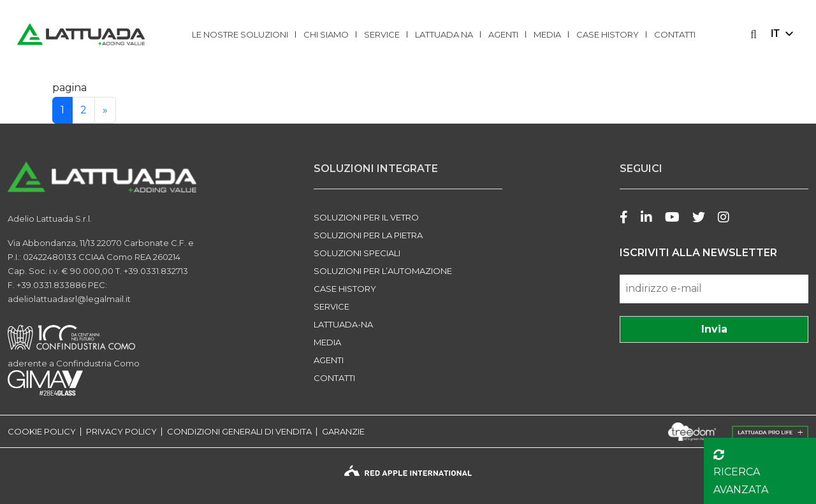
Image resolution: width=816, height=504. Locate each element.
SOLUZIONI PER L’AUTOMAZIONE (383, 271)
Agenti (503, 34)
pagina (69, 88)
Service (382, 34)
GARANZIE (343, 432)
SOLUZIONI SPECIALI (357, 253)
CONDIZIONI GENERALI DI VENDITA (239, 432)
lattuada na (444, 34)
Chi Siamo (326, 34)
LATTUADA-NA (343, 324)
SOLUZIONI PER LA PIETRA (368, 235)
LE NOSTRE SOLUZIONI (240, 34)
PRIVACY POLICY (121, 432)
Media (547, 34)
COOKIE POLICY (42, 432)
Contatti (675, 34)
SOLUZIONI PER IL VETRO (366, 217)
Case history (608, 34)
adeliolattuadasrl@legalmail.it (69, 299)
